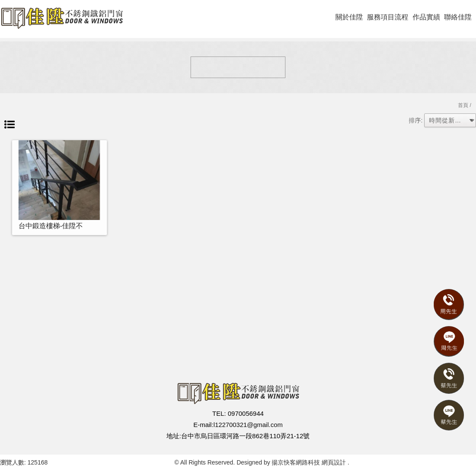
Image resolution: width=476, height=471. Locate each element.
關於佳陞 (349, 17)
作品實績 (426, 17)
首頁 (463, 105)
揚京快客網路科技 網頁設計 (309, 462)
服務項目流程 (388, 17)
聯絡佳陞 (458, 17)
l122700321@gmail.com (248, 425)
